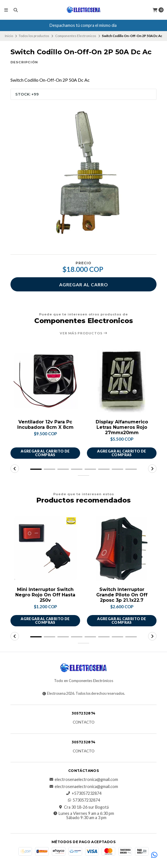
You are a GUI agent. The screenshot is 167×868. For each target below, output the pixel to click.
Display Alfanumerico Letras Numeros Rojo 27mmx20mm (122, 427)
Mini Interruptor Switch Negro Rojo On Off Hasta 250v (45, 595)
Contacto (84, 722)
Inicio (9, 36)
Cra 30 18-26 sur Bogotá (83, 807)
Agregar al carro (84, 284)
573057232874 (83, 800)
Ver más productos (84, 333)
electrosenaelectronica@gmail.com (83, 780)
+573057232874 (84, 793)
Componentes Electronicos (76, 36)
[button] (36, 469)
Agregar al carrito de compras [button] (45, 453)
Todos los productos (34, 36)
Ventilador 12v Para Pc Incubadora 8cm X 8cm (45, 425)
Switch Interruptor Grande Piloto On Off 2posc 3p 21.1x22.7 (122, 595)
